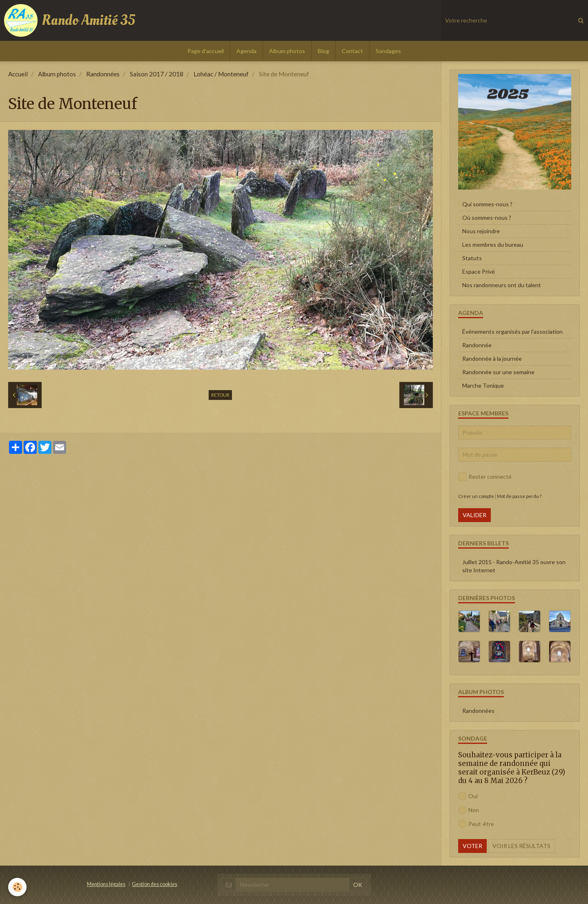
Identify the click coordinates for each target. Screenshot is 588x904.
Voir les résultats (521, 846)
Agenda (246, 51)
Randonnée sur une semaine (498, 372)
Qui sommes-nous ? (487, 204)
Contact (352, 51)
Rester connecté (485, 477)
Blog (323, 51)
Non (469, 810)
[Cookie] (17, 887)
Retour (220, 395)
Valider (474, 515)
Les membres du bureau (493, 244)
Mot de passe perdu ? (519, 496)
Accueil (18, 74)
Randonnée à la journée (492, 358)
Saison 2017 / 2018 (157, 74)
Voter (472, 846)
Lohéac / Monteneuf (221, 74)
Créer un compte (476, 496)
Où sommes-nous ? (487, 218)
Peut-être (476, 824)
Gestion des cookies (155, 884)
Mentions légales (106, 884)
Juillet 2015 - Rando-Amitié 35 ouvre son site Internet (514, 566)
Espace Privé (479, 271)
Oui (468, 796)
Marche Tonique (483, 385)
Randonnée (477, 345)
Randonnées (103, 74)
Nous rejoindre (481, 231)
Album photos (287, 51)
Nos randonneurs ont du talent (502, 285)
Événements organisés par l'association (512, 331)
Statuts (472, 258)
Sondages (388, 51)
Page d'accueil (206, 51)
